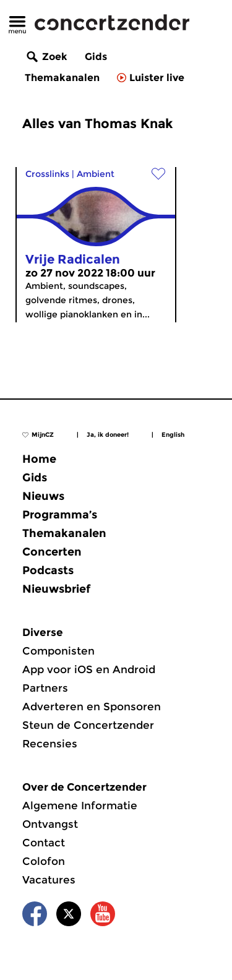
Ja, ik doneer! (108, 435)
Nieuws (43, 496)
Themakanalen (62, 78)
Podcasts (48, 570)
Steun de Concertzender (88, 725)
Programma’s (60, 515)
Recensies (50, 744)
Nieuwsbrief (56, 589)
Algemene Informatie (80, 806)
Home (39, 459)
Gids (96, 57)
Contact (44, 843)
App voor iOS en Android (89, 669)
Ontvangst (50, 824)
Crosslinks (47, 174)
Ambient (96, 174)
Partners (45, 688)
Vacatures (49, 880)
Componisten (58, 651)
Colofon (44, 861)
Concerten (52, 552)
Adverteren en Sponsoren (92, 707)
